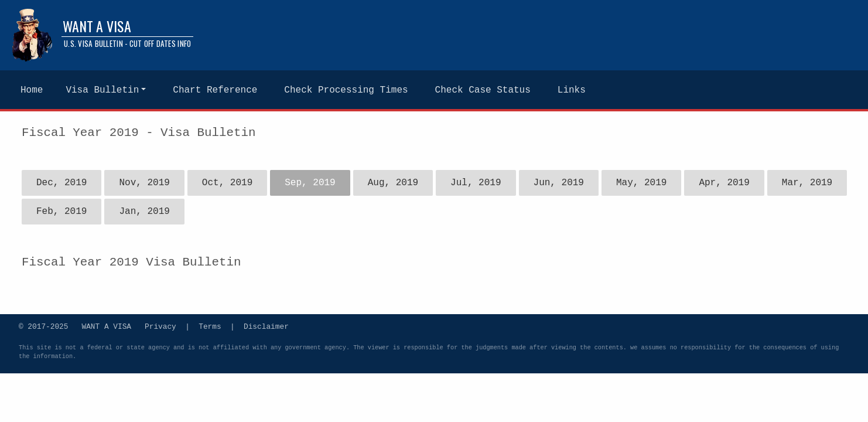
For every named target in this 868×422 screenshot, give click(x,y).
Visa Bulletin (102, 90)
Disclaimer (266, 326)
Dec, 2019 (61, 183)
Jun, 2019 (558, 183)
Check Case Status (483, 90)
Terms (210, 326)
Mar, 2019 (807, 183)
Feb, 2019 (61, 212)
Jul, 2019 (476, 183)
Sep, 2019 (310, 183)
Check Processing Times (346, 90)
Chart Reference (215, 90)
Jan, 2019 (144, 212)
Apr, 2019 (724, 183)
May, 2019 (641, 183)
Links (572, 90)
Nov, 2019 (144, 183)
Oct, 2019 (227, 183)
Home (32, 90)
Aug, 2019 (393, 183)
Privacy (160, 326)
